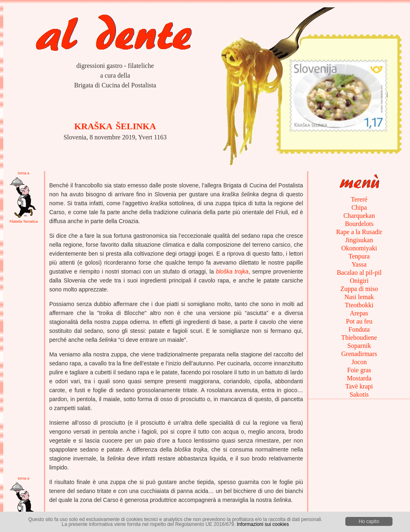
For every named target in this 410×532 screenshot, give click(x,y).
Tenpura (359, 256)
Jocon (359, 362)
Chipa (359, 207)
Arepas (359, 313)
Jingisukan (359, 240)
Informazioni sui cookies (263, 524)
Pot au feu (359, 321)
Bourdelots (359, 224)
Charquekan (359, 216)
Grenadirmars (359, 354)
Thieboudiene (359, 338)
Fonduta (359, 329)
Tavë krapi (359, 386)
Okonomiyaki (359, 248)
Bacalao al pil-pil (359, 273)
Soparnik (359, 346)
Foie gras (359, 370)
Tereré (359, 199)
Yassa (359, 264)
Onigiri (359, 281)
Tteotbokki (359, 305)
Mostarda (359, 378)
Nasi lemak (359, 297)
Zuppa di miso (359, 289)
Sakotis (359, 394)
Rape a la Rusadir (359, 232)
